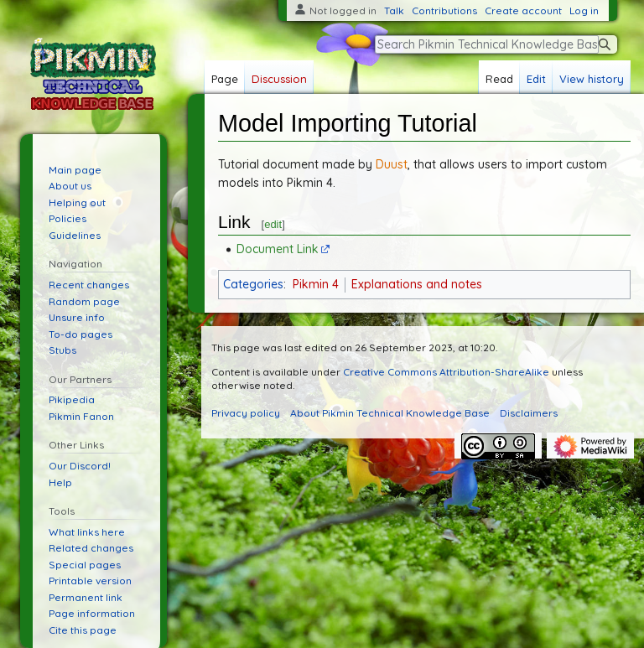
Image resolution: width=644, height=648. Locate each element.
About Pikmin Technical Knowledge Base (390, 413)
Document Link (278, 249)
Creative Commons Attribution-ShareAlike (446, 372)
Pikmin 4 (316, 284)
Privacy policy (246, 413)
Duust (392, 164)
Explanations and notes (417, 284)
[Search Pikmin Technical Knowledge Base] (487, 44)
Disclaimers (529, 413)
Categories (253, 284)
